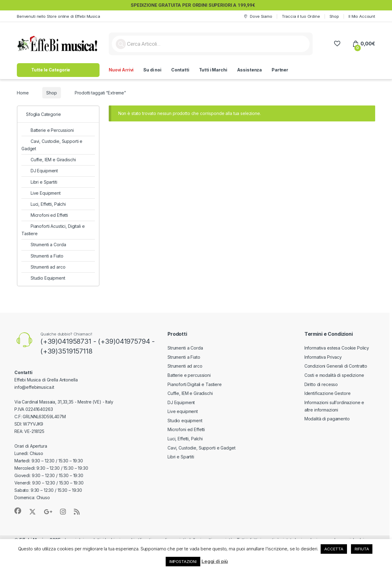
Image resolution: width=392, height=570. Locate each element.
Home (23, 93)
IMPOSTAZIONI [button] (183, 561)
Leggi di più (215, 561)
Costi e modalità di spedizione (334, 375)
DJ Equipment (40, 171)
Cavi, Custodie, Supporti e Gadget (52, 145)
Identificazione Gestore (328, 393)
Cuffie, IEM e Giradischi (49, 160)
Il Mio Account (362, 16)
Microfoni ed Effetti (45, 215)
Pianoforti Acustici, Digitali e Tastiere (53, 230)
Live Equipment (41, 193)
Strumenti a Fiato (42, 256)
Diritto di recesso (321, 384)
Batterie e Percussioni (48, 130)
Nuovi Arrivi (121, 70)
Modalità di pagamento (327, 419)
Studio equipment (185, 421)
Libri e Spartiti (39, 182)
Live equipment (183, 411)
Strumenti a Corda (44, 245)
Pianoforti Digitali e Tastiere (195, 384)
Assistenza (250, 70)
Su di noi (152, 70)
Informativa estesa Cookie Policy (337, 348)
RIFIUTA (362, 549)
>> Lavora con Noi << (320, 70)
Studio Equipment (43, 278)
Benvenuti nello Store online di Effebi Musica (58, 16)
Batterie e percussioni (189, 375)
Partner (280, 70)
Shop (334, 16)
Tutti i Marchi (213, 70)
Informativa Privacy (323, 357)
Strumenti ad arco (43, 267)
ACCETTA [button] (334, 549)
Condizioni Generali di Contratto (336, 366)
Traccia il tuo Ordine (301, 16)
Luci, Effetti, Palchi (44, 204)
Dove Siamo (258, 16)
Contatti (180, 70)
